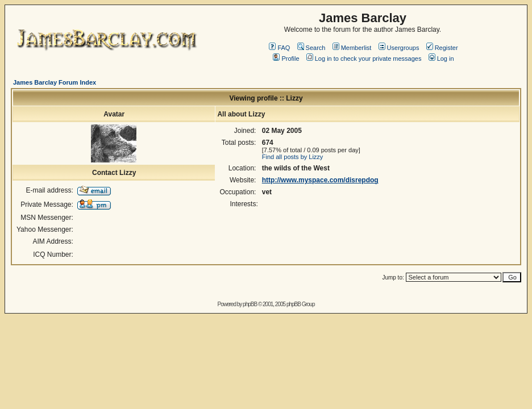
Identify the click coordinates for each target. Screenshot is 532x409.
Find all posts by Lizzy (293, 157)
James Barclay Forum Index (55, 82)
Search (311, 48)
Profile (286, 59)
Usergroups (399, 48)
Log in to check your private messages (364, 59)
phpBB (250, 304)
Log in (441, 59)
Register (442, 48)
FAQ (279, 48)
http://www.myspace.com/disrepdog (320, 180)
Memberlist (352, 48)
